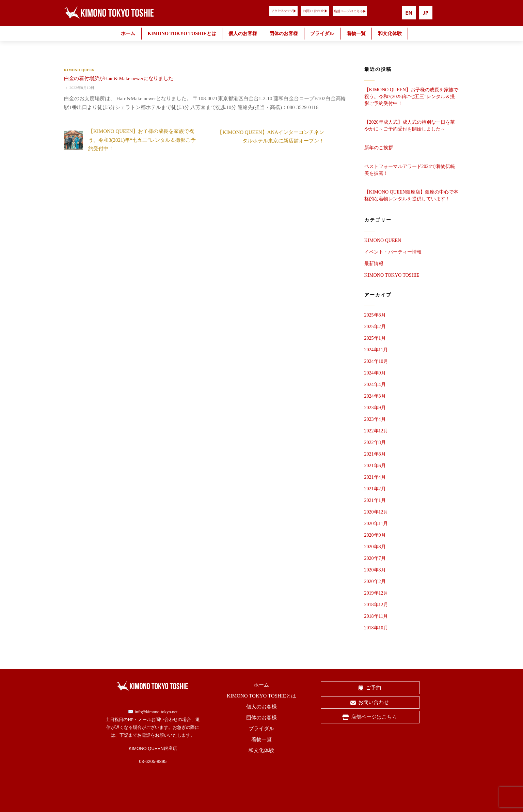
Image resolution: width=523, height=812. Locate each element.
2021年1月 (375, 500)
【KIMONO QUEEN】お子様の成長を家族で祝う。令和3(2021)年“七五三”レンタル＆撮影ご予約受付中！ (130, 140)
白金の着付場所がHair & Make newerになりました (119, 78)
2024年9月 (375, 373)
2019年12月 (376, 593)
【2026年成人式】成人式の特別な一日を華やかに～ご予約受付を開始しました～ (410, 126)
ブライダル (322, 34)
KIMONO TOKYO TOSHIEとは (182, 34)
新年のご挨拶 (379, 148)
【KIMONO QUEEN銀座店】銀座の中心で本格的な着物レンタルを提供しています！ (411, 195)
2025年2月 (375, 327)
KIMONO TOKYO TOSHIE (392, 275)
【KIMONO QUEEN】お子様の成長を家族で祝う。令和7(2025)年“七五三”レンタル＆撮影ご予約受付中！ (411, 97)
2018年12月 (376, 605)
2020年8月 (375, 547)
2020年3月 (375, 570)
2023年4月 (375, 419)
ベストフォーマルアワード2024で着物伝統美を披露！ (410, 170)
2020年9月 (375, 535)
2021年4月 (375, 477)
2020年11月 (376, 524)
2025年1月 (375, 338)
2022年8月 (375, 442)
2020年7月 (375, 558)
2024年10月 (376, 361)
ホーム (128, 34)
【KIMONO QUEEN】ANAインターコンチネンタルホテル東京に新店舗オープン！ (283, 137)
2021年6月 (375, 466)
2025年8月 (375, 315)
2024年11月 (376, 350)
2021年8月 (375, 454)
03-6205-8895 (153, 761)
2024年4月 (375, 385)
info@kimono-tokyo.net (156, 712)
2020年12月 (376, 512)
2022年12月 (376, 431)
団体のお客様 (284, 34)
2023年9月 (375, 408)
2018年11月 (376, 616)
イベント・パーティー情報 (393, 252)
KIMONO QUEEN (79, 70)
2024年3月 (375, 396)
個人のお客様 (243, 34)
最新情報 (374, 264)
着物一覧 (356, 34)
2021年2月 (375, 489)
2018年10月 (376, 628)
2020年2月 (375, 581)
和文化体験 (390, 34)
